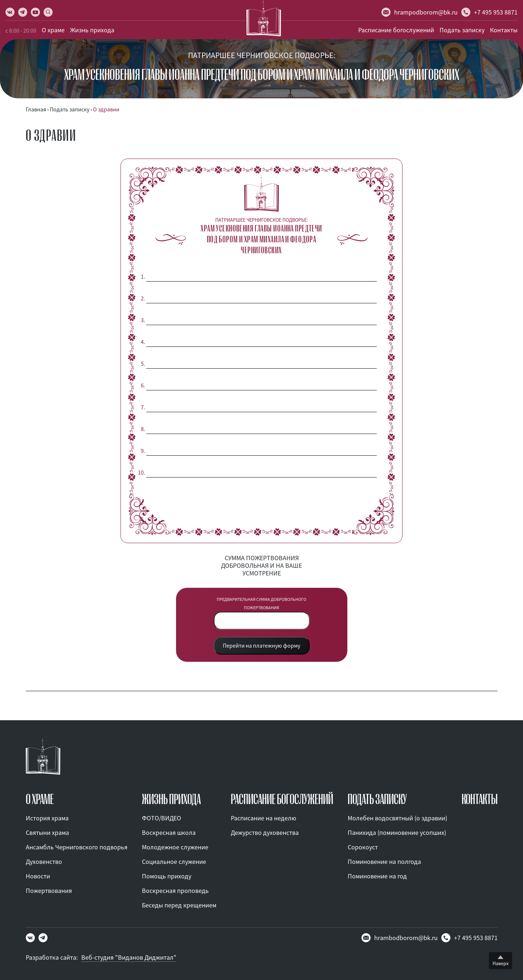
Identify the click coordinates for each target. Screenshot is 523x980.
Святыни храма (47, 833)
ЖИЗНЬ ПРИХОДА (171, 799)
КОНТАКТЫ (480, 799)
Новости (38, 876)
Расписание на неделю (263, 818)
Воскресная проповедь (175, 891)
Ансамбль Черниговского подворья (77, 847)
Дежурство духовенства (265, 833)
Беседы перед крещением (179, 905)
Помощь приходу (167, 876)
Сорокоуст (363, 847)
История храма (47, 818)
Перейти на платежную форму (261, 645)
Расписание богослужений (396, 30)
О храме (53, 30)
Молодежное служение (175, 847)
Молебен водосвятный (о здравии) (397, 818)
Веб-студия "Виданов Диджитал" (129, 957)
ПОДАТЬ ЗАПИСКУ (377, 799)
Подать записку (462, 30)
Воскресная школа (169, 833)
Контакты (504, 30)
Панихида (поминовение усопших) (397, 833)
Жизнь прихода (92, 30)
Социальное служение (174, 862)
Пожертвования (49, 891)
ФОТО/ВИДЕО (162, 818)
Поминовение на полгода (384, 862)
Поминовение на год (377, 876)
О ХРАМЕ (40, 799)
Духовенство (44, 862)
